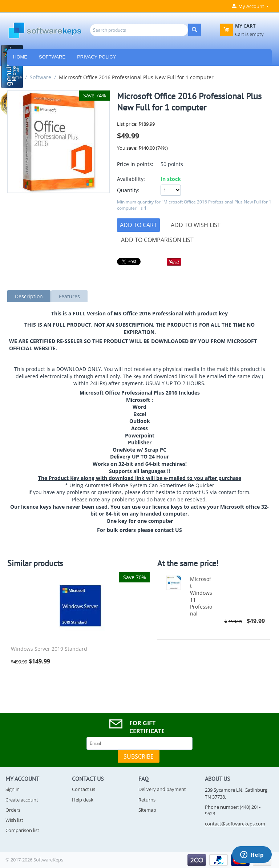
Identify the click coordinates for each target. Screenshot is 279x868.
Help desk (83, 800)
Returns (147, 800)
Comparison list (22, 830)
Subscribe (139, 756)
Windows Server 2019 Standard (49, 649)
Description (29, 296)
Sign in (13, 789)
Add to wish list (196, 225)
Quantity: (128, 190)
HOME (20, 57)
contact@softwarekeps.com (235, 824)
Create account (22, 800)
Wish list (14, 820)
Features (69, 296)
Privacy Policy (96, 57)
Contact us (84, 789)
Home (15, 77)
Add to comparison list (157, 240)
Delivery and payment (162, 789)
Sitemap (147, 810)
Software (52, 57)
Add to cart (138, 225)
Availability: (131, 179)
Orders (13, 810)
